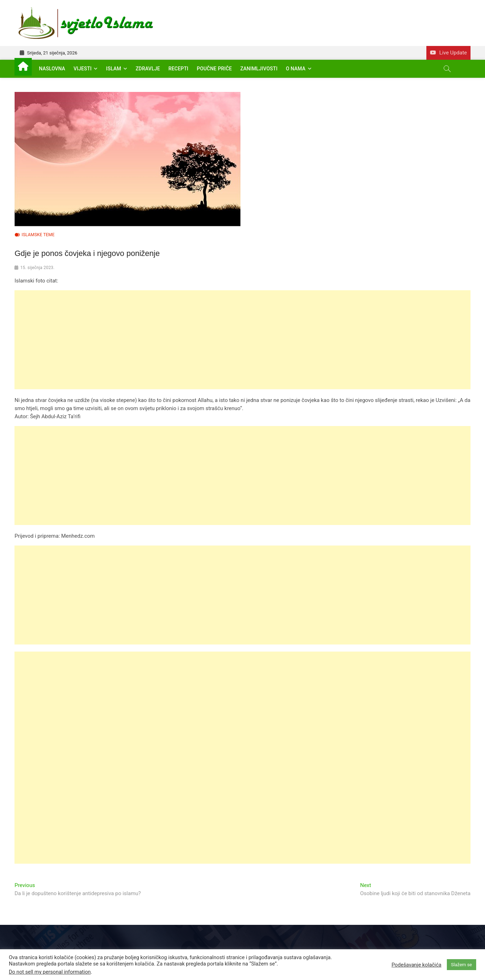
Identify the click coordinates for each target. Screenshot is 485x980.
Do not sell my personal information (50, 972)
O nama (295, 69)
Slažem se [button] (462, 965)
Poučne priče (214, 69)
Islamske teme (38, 235)
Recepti (179, 69)
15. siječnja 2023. (37, 268)
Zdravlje (148, 69)
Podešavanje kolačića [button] (416, 965)
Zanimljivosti (259, 69)
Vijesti (82, 69)
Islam (114, 69)
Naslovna (52, 69)
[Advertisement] (226, 340)
